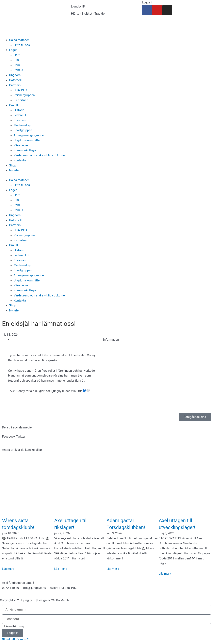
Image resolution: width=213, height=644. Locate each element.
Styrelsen (20, 120)
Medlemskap (22, 125)
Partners (15, 85)
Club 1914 (21, 90)
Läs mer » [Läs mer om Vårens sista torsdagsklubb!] (9, 569)
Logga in (148, 2)
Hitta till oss (22, 45)
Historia (19, 110)
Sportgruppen (23, 130)
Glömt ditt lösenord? (16, 639)
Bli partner (21, 100)
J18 (16, 60)
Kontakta (20, 160)
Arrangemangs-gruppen (30, 135)
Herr (17, 55)
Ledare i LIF (22, 115)
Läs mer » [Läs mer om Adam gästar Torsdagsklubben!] (113, 569)
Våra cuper (21, 145)
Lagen (13, 50)
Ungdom (15, 75)
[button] (9, 437)
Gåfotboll (15, 80)
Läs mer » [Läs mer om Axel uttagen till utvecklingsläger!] (165, 574)
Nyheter (14, 170)
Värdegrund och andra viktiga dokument (41, 155)
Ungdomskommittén (28, 140)
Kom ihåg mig (13, 626)
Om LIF (14, 105)
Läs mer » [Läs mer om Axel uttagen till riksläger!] (61, 569)
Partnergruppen (24, 95)
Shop (13, 165)
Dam (17, 65)
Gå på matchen (19, 40)
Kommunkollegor (25, 150)
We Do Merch (60, 600)
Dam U (18, 70)
